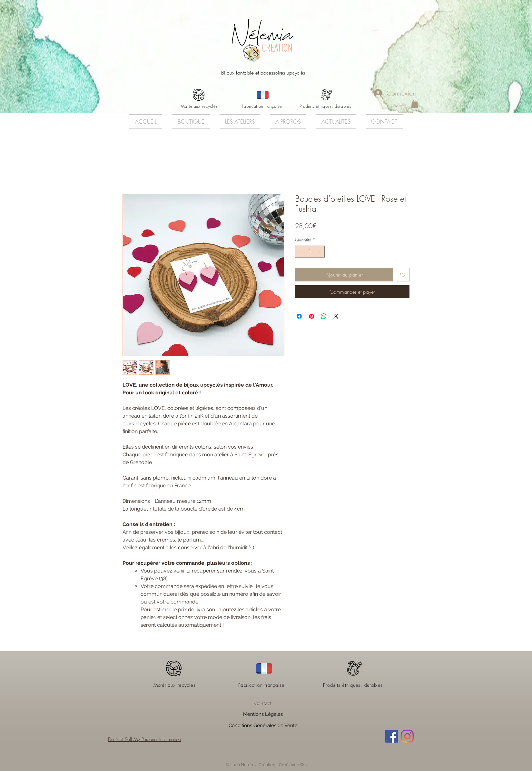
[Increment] (320, 252)
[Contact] (263, 704)
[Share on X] (336, 316)
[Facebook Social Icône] (392, 736)
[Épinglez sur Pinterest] (311, 316)
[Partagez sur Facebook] (299, 316)
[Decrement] (300, 252)
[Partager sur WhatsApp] (324, 316)
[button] (415, 104)
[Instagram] (407, 736)
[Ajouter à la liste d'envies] (403, 275)
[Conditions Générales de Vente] (263, 726)
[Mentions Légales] (263, 715)
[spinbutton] (310, 252)
